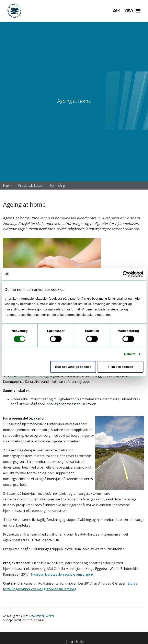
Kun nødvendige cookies (73, 367)
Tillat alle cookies (121, 367)
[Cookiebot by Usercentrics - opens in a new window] (126, 274)
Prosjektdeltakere (31, 185)
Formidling (57, 185)
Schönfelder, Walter (41, 616)
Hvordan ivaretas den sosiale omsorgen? (62, 574)
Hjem (7, 185)
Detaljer (130, 354)
